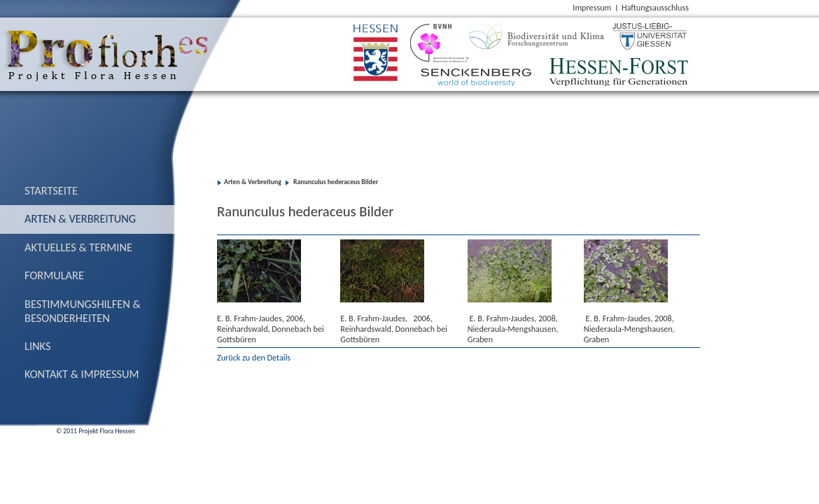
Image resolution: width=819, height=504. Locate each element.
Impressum (592, 7)
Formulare (54, 275)
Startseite (51, 190)
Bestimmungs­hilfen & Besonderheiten (83, 311)
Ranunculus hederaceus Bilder (335, 182)
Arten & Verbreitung (80, 218)
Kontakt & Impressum (82, 374)
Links (38, 346)
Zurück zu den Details (254, 357)
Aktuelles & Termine (78, 247)
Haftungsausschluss (655, 7)
